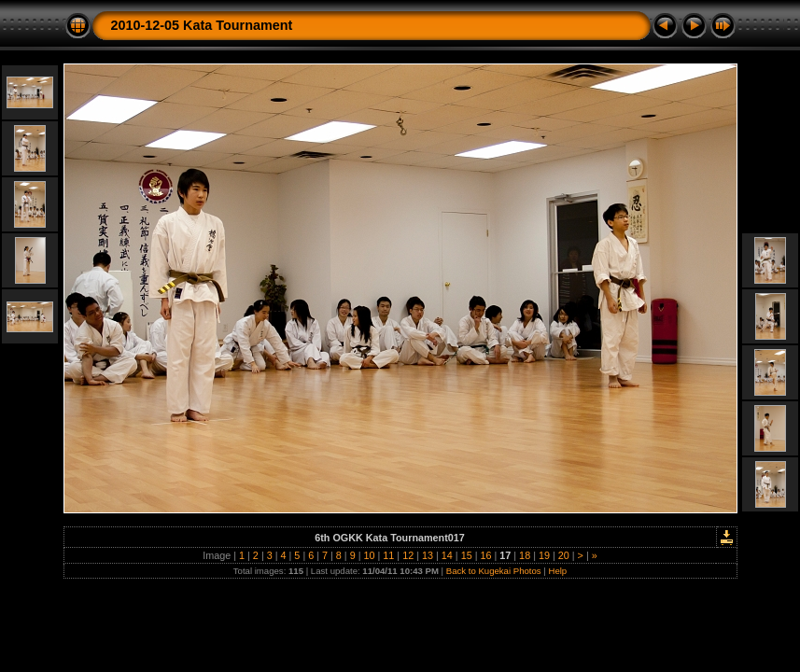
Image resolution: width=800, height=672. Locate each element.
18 (525, 555)
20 (564, 555)
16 (485, 555)
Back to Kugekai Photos (494, 571)
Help (557, 571)
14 (447, 555)
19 (544, 555)
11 (388, 555)
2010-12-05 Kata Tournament (202, 25)
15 (467, 555)
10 (370, 555)
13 (428, 555)
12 (408, 555)
